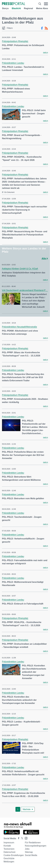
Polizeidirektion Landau (13, 63)
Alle (45, 259)
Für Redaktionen (33, 843)
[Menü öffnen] (46, 4)
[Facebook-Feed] (42, 28)
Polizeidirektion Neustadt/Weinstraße (19, 327)
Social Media (31, 855)
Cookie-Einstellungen (14, 855)
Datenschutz (10, 852)
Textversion (9, 849)
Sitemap (29, 852)
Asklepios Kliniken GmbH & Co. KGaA (20, 269)
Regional (29, 8)
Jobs (27, 849)
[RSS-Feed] (46, 28)
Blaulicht (16, 8)
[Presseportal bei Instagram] (25, 838)
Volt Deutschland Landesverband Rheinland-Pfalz (25, 290)
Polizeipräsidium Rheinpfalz (15, 41)
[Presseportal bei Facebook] (18, 838)
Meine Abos (42, 8)
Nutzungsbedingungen (36, 846)
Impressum (9, 843)
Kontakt (7, 846)
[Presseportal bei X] (21, 838)
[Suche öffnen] (40, 4)
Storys (5, 8)
